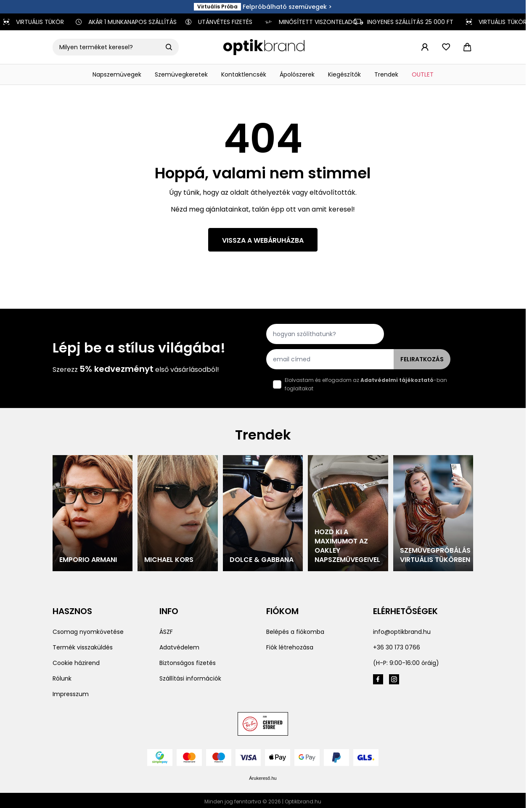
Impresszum (71, 694)
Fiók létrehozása (290, 647)
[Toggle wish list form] (446, 47)
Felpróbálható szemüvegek (285, 7)
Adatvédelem (179, 647)
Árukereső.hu (263, 778)
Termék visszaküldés (83, 647)
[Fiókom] (425, 47)
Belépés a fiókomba (295, 632)
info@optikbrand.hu (402, 632)
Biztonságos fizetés (188, 663)
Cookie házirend (76, 663)
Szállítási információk (190, 678)
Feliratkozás (422, 359)
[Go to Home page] (264, 47)
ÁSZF (166, 632)
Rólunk (62, 678)
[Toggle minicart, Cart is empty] (467, 47)
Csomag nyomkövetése (88, 632)
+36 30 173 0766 (397, 647)
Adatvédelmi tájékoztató (397, 380)
